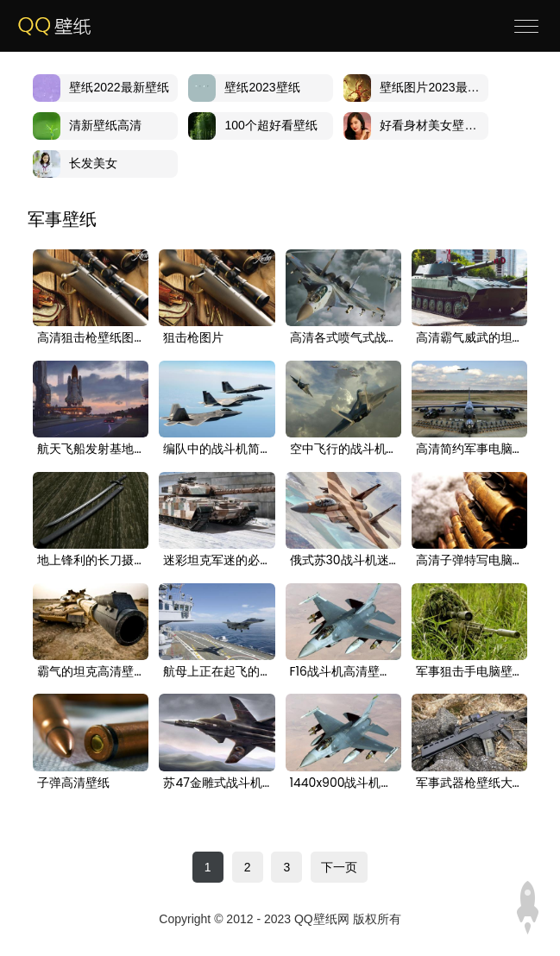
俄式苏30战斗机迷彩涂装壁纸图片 (343, 561)
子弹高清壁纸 (73, 783)
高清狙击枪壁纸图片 (91, 338)
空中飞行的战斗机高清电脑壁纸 (343, 450)
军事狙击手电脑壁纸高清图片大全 (469, 672)
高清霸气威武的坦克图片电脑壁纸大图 (469, 338)
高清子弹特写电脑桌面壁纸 (469, 561)
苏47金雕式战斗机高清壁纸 (217, 783)
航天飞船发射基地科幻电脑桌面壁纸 (91, 450)
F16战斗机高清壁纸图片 (343, 672)
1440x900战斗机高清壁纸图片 (343, 783)
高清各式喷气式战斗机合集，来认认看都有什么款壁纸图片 (343, 338)
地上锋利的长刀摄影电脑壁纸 (91, 561)
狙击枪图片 (193, 338)
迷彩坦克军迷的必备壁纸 (217, 561)
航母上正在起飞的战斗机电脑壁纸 (217, 672)
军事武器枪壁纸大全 (469, 783)
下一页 (339, 867)
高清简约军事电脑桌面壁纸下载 (469, 450)
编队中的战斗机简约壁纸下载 (217, 450)
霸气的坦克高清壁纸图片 (91, 672)
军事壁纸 (62, 219)
